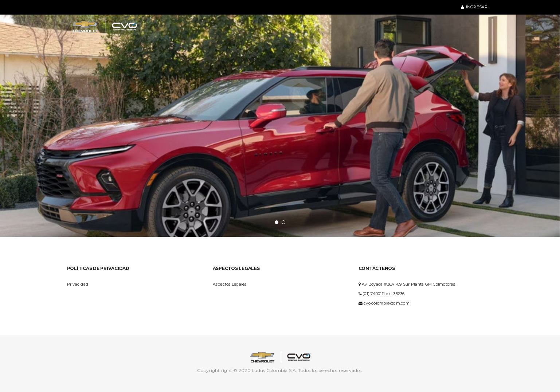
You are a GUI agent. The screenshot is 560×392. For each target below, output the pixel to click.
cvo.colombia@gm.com (387, 303)
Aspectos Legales (230, 284)
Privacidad (78, 284)
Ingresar (474, 7)
